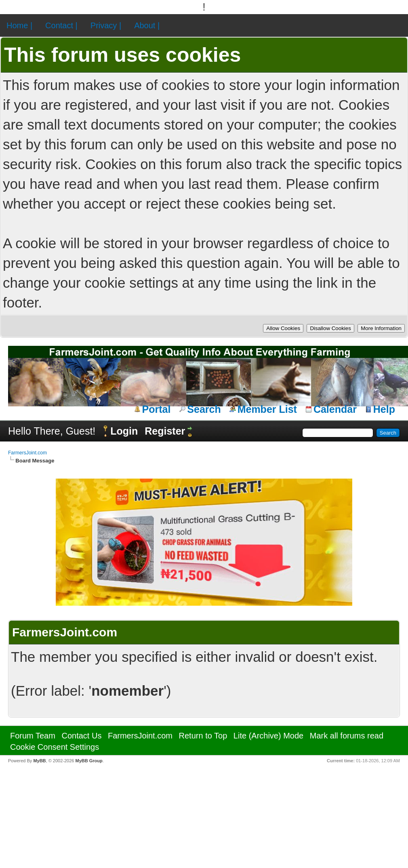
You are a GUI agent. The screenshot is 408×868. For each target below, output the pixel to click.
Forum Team (33, 736)
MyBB (39, 761)
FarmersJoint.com (27, 453)
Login (124, 431)
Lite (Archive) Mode (268, 736)
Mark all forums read (347, 736)
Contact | (61, 25)
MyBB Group (89, 761)
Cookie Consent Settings (55, 747)
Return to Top (203, 736)
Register (165, 431)
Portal (157, 409)
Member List (267, 409)
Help (384, 409)
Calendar (335, 409)
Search (204, 409)
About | (147, 25)
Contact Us (81, 736)
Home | (19, 25)
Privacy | (106, 25)
